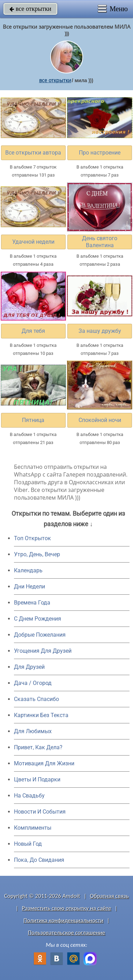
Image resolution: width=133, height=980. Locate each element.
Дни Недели (29, 586)
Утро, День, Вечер (37, 554)
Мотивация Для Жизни (44, 763)
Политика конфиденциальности (63, 920)
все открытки (30, 9)
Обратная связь (109, 896)
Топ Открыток (32, 538)
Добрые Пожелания (40, 635)
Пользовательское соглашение (66, 933)
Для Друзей (29, 667)
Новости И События (40, 812)
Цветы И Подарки (37, 779)
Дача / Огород (33, 683)
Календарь (28, 570)
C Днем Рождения (38, 619)
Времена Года (32, 603)
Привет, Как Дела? (38, 747)
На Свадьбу (29, 796)
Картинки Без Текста (41, 715)
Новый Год (28, 844)
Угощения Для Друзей (43, 651)
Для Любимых (33, 731)
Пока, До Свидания (39, 860)
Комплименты (33, 828)
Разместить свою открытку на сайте (67, 908)
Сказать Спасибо (36, 699)
